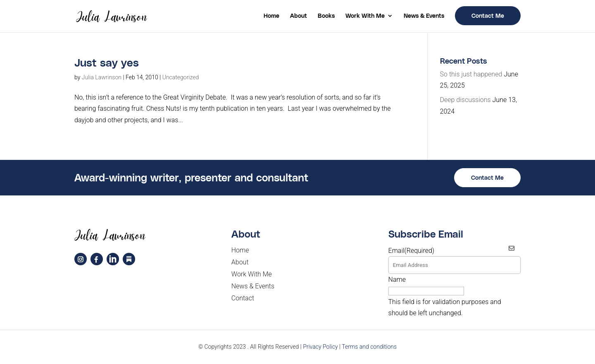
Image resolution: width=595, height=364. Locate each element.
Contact (243, 298)
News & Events (424, 16)
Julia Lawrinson (102, 77)
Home (271, 16)
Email (412, 251)
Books (326, 16)
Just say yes (107, 62)
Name (397, 280)
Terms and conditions (369, 347)
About (299, 16)
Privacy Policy (320, 347)
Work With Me (365, 16)
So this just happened (471, 74)
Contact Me (488, 15)
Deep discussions (465, 100)
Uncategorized (181, 77)
